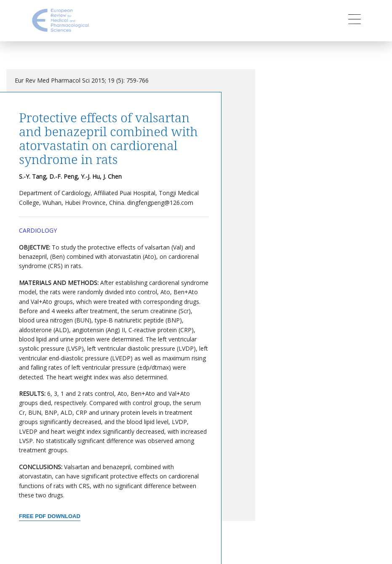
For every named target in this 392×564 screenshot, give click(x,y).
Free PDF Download (50, 516)
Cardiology (38, 230)
